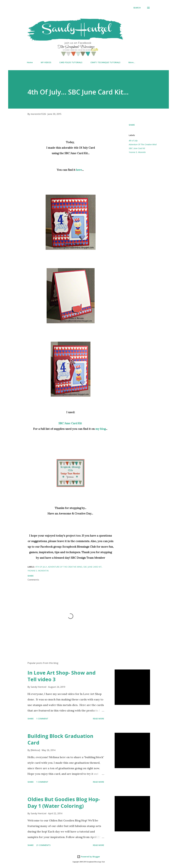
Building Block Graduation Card (60, 739)
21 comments (43, 845)
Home (30, 62)
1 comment (42, 719)
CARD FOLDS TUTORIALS (71, 62)
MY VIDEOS (46, 62)
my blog (101, 429)
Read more (99, 719)
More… (132, 62)
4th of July (133, 141)
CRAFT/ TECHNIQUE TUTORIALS (105, 62)
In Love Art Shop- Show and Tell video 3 (62, 676)
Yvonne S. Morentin (137, 152)
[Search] (137, 8)
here (79, 170)
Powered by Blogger (88, 857)
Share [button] (132, 125)
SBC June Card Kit (70, 423)
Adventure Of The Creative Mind (143, 145)
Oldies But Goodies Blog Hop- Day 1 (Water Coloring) (64, 803)
